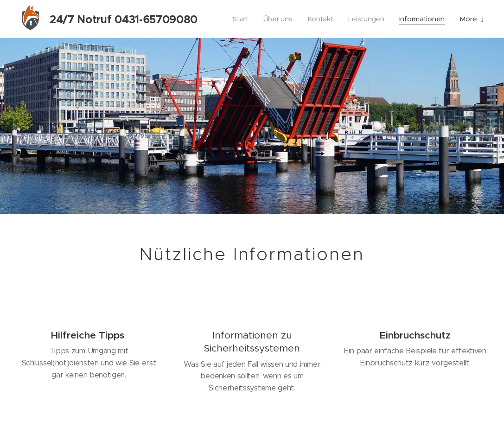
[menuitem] (238, 19)
